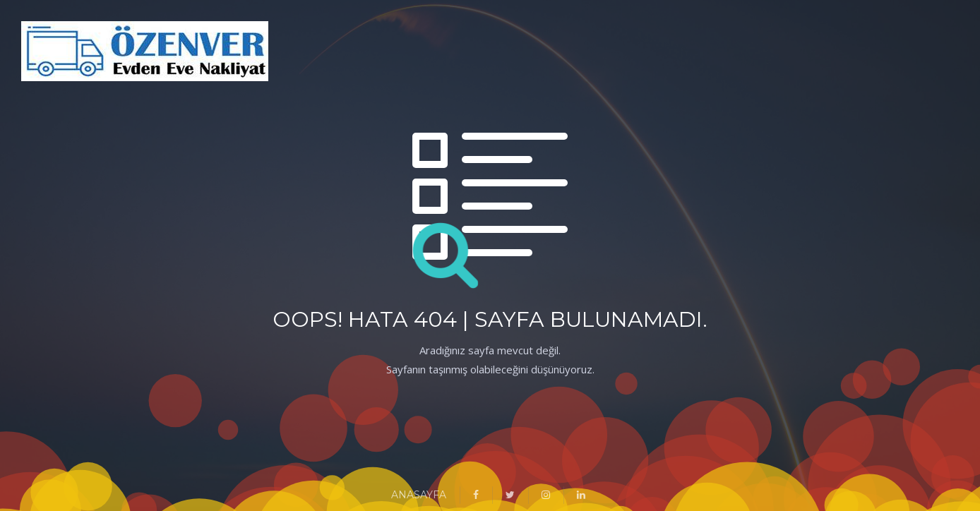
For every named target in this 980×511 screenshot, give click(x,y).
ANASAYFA (419, 495)
